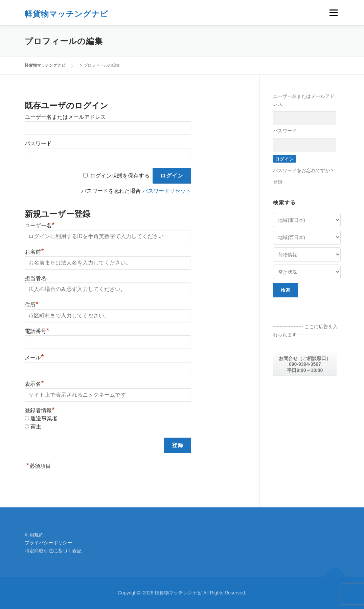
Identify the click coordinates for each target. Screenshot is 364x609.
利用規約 (34, 535)
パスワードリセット (167, 191)
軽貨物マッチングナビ (66, 13)
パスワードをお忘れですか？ (304, 170)
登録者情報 (40, 410)
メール (34, 358)
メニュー (333, 13)
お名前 (34, 252)
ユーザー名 (40, 225)
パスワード (38, 143)
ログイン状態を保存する (120, 176)
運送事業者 (44, 418)
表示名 (34, 384)
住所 (32, 305)
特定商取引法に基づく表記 (53, 551)
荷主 (36, 427)
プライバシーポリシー (48, 543)
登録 (278, 182)
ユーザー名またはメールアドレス (65, 117)
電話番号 (37, 331)
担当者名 (36, 278)
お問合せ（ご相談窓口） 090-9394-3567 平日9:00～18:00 (305, 364)
